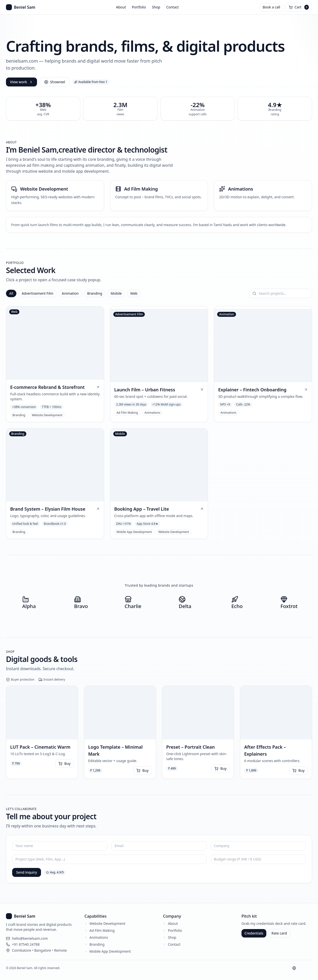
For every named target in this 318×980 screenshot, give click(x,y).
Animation (70, 293)
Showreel (55, 82)
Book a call (271, 7)
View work (21, 82)
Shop (156, 7)
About (121, 7)
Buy (64, 763)
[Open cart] (299, 7)
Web (134, 293)
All (11, 293)
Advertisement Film (38, 293)
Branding (95, 293)
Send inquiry (27, 872)
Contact (173, 7)
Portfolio (139, 7)
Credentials (254, 933)
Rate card (279, 933)
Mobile (116, 293)
